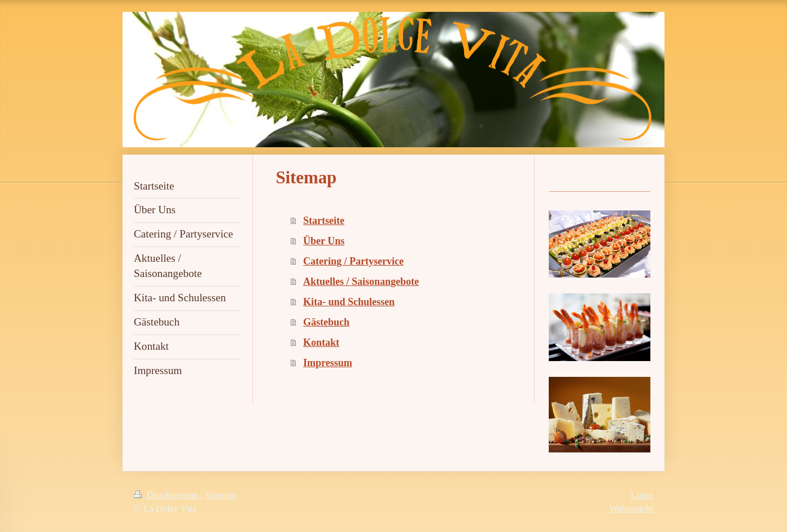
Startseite (324, 221)
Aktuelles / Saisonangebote (361, 282)
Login (642, 495)
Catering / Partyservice (353, 261)
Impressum (328, 363)
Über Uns (324, 241)
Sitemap (220, 495)
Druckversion (167, 495)
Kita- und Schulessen (349, 302)
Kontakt (321, 342)
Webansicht (631, 509)
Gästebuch (326, 322)
